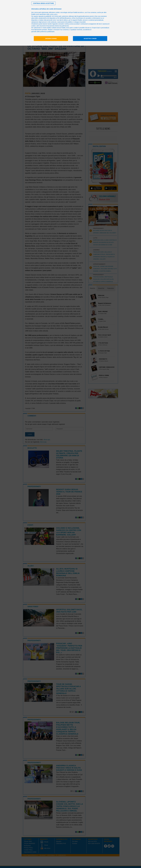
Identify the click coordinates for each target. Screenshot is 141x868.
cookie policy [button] (53, 14)
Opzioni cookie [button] (51, 39)
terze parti (58, 16)
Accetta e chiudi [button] (90, 39)
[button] (43, 3)
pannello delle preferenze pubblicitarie (43, 32)
